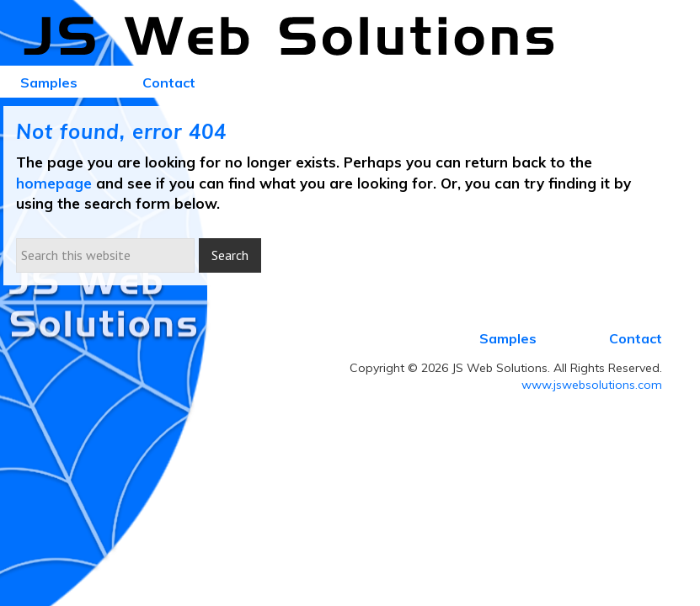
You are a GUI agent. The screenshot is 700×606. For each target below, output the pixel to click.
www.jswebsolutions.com (592, 385)
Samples (508, 338)
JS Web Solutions (298, 37)
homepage (54, 183)
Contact (636, 338)
